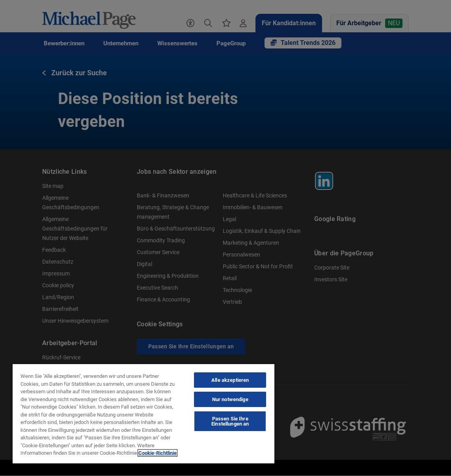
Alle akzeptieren (230, 380)
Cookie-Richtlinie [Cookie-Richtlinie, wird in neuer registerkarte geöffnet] (157, 453)
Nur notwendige (230, 399)
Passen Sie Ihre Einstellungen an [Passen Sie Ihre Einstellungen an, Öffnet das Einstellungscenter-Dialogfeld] (230, 421)
